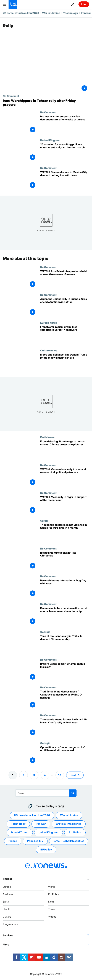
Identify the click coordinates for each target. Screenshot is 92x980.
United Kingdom (50, 140)
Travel (52, 909)
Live (84, 4)
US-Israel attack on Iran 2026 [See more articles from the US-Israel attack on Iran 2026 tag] (32, 815)
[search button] (73, 793)
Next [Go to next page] (73, 775)
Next (51, 902)
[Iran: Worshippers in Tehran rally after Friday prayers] (46, 103)
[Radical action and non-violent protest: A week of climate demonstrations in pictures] (65, 450)
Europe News (48, 323)
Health (7, 909)
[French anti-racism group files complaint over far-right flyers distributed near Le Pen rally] (65, 335)
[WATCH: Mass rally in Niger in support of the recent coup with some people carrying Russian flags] (65, 505)
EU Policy (54, 894)
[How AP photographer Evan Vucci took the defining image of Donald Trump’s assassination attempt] (65, 363)
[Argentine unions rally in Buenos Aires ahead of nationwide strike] (65, 307)
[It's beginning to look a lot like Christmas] (65, 561)
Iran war (86, 13)
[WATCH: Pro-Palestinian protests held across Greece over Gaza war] (65, 279)
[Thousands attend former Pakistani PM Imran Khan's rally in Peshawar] (65, 728)
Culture (7, 917)
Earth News (47, 437)
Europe (7, 887)
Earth (6, 902)
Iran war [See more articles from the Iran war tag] (41, 824)
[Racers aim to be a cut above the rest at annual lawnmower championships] (65, 617)
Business (8, 894)
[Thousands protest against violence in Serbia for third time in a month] (65, 533)
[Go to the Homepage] (13, 4)
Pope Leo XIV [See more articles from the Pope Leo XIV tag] (35, 841)
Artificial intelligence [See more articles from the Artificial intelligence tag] (69, 824)
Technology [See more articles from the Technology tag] (18, 824)
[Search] (46, 793)
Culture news (49, 350)
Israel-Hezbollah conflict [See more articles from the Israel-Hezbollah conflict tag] (69, 841)
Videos (52, 917)
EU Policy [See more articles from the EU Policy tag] (46, 849)
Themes (8, 879)
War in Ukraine (51, 13)
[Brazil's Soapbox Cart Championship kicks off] (65, 672)
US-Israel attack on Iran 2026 (21, 13)
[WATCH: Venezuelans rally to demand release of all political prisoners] (65, 477)
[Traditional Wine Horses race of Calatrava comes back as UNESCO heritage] (65, 700)
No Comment (11, 96)
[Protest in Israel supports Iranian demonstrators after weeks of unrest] (65, 125)
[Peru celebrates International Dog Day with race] (65, 589)
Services (8, 935)
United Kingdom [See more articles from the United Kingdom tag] (48, 832)
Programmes (10, 924)
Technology (71, 13)
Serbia (44, 521)
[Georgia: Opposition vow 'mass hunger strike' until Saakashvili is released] (65, 756)
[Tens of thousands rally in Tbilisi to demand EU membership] (65, 644)
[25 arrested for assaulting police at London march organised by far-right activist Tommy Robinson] (65, 153)
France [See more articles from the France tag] (13, 841)
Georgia (45, 632)
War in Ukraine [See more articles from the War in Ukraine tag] (69, 815)
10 (60, 775)
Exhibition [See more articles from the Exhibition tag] (75, 832)
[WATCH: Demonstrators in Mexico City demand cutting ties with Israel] (65, 180)
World (52, 887)
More (6, 944)
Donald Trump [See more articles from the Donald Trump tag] (20, 832)
